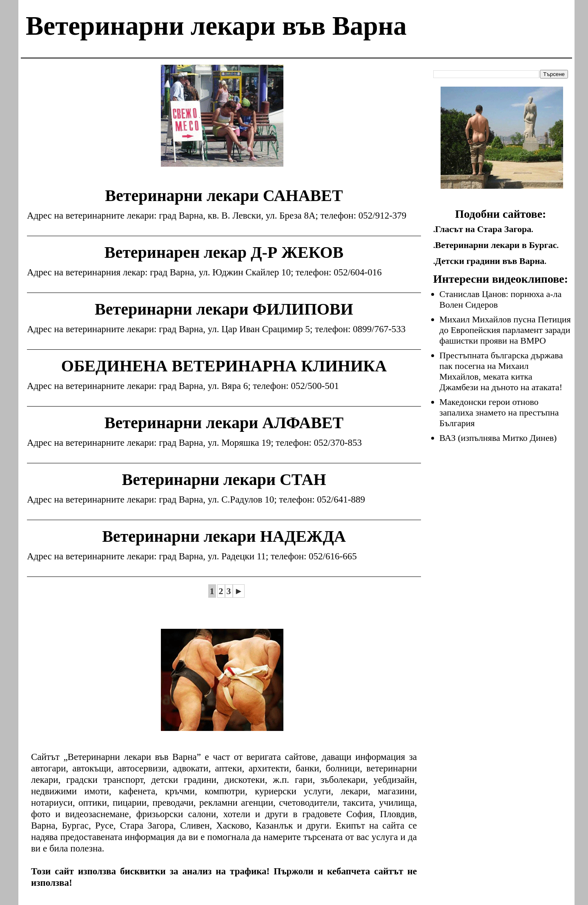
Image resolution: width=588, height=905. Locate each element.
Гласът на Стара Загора (483, 229)
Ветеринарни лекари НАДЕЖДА (224, 536)
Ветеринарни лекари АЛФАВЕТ (224, 423)
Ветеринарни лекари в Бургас (496, 245)
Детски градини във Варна (490, 261)
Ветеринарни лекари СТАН (224, 479)
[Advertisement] (222, 122)
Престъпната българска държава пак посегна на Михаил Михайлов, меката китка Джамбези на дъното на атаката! (501, 371)
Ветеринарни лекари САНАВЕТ (224, 196)
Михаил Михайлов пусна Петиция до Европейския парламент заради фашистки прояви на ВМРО (505, 330)
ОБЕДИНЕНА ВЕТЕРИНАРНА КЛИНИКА (224, 366)
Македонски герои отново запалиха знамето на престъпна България (499, 412)
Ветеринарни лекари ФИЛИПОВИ (224, 309)
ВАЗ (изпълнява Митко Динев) (498, 438)
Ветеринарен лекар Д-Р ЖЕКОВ (224, 252)
